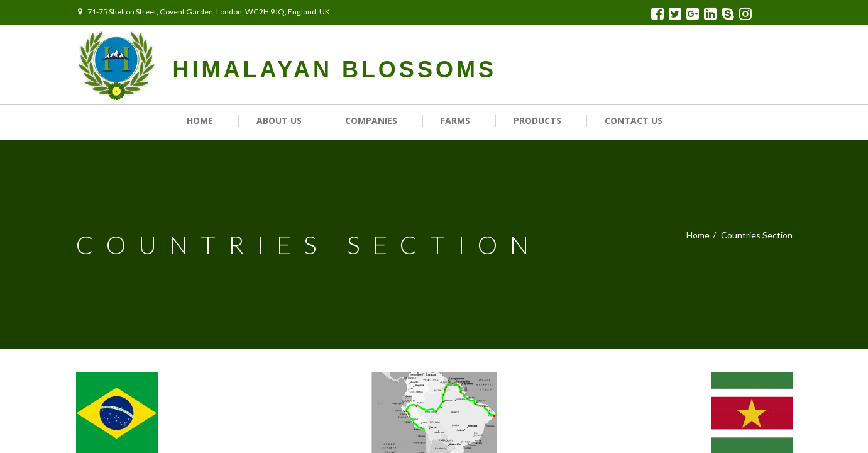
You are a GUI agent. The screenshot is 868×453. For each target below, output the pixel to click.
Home (200, 120)
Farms (455, 120)
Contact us (634, 120)
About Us (279, 120)
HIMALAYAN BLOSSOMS (335, 70)
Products (537, 120)
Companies (371, 120)
